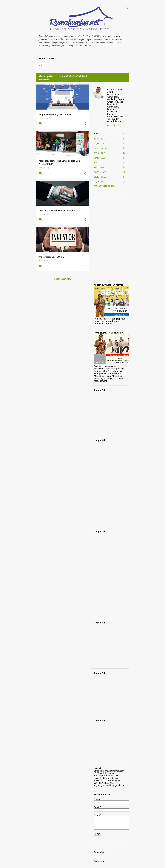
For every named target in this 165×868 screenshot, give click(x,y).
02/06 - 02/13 (100, 182)
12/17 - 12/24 (100, 163)
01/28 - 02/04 (100, 158)
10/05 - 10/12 (100, 139)
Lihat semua (44, 80)
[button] (85, 124)
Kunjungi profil (114, 125)
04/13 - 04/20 (100, 148)
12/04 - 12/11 (100, 167)
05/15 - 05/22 (100, 177)
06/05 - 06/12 (100, 172)
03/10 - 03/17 (100, 153)
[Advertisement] (110, 236)
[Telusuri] (127, 9)
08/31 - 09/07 (100, 144)
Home (41, 66)
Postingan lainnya (63, 279)
